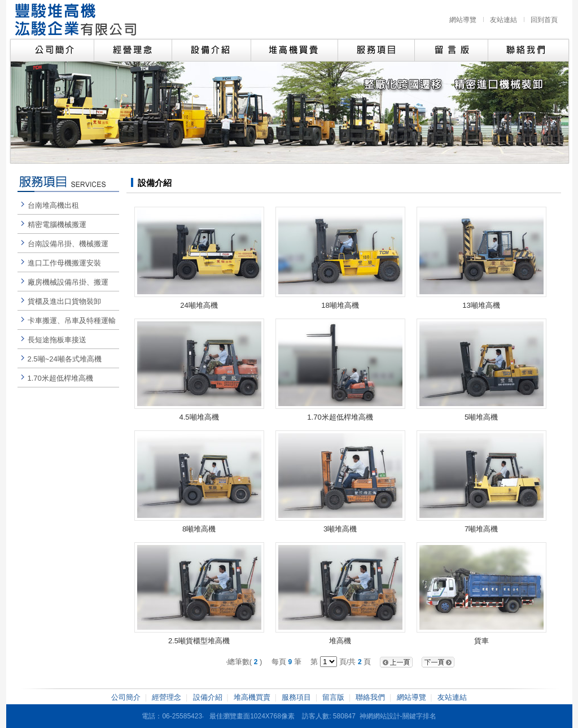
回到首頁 (544, 20)
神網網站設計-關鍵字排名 (398, 716)
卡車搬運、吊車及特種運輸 (72, 321)
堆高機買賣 (252, 697)
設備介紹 (208, 697)
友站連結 (503, 20)
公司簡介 (126, 697)
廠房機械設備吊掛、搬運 (68, 282)
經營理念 (167, 697)
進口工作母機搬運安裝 (64, 263)
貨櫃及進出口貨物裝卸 (64, 301)
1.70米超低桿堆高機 (60, 378)
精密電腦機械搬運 (57, 224)
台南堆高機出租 (53, 205)
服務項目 (296, 697)
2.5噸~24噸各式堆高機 (65, 359)
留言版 (333, 697)
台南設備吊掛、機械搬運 (68, 244)
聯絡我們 (370, 697)
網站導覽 (463, 20)
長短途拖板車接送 (57, 340)
